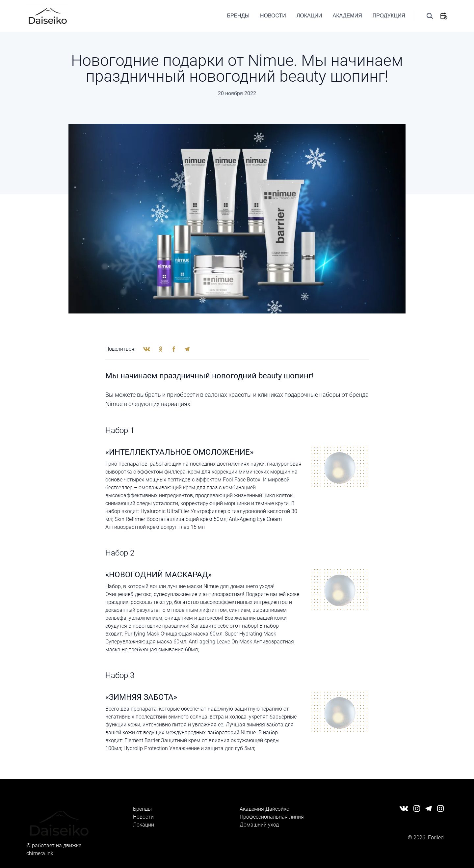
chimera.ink (40, 853)
